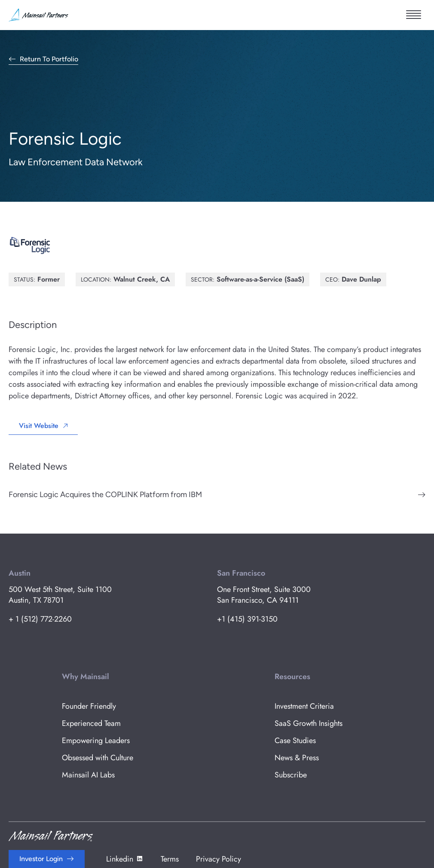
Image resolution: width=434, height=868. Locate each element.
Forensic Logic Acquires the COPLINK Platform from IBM (105, 495)
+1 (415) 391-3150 (247, 619)
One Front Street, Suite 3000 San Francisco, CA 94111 (264, 595)
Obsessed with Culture (98, 758)
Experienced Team (91, 723)
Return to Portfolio (49, 59)
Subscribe (291, 775)
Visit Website (39, 426)
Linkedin (125, 859)
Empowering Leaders (96, 741)
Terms (170, 859)
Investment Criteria (304, 706)
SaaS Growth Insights (309, 723)
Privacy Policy (219, 859)
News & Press (297, 758)
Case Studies (295, 741)
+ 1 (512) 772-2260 (40, 619)
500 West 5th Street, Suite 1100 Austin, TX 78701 (60, 595)
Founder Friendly (89, 706)
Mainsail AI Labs (88, 775)
